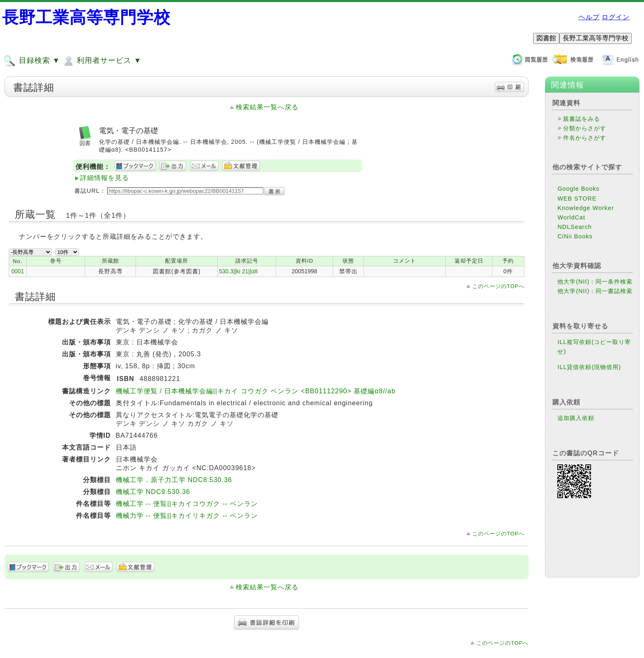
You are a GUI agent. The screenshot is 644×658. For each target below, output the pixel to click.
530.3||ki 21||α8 (238, 271)
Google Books (578, 189)
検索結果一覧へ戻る (267, 107)
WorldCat (571, 217)
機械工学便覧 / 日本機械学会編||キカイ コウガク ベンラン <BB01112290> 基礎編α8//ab (256, 391)
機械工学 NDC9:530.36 (153, 492)
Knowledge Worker (585, 208)
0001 (18, 271)
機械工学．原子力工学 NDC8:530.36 (174, 480)
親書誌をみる (582, 119)
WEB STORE (577, 199)
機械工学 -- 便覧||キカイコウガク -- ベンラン (187, 504)
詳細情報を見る (105, 178)
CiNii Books (575, 236)
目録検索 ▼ (32, 61)
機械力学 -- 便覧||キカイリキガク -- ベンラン (187, 516)
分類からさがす (585, 128)
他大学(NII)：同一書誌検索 (595, 291)
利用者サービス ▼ (102, 61)
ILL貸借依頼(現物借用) (589, 367)
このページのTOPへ (498, 286)
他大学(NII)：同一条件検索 (595, 282)
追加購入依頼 (576, 418)
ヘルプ (589, 17)
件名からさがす (585, 138)
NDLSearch (574, 227)
